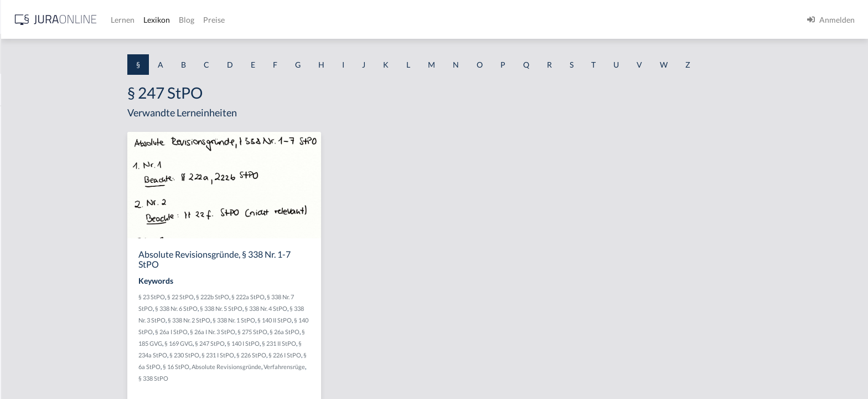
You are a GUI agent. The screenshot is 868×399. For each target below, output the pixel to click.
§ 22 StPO (268, 297)
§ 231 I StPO (306, 355)
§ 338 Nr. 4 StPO (354, 308)
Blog (363, 20)
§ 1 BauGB (27, 143)
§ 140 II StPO (363, 320)
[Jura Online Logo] (232, 20)
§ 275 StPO (340, 332)
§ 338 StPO (241, 378)
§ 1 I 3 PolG (28, 317)
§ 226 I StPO (373, 355)
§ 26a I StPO (259, 332)
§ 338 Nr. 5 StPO (309, 308)
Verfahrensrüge (372, 367)
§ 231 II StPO (367, 343)
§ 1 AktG (24, 118)
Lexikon (333, 20)
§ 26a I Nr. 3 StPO (301, 332)
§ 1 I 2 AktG (29, 267)
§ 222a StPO (336, 297)
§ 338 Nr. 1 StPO (322, 320)
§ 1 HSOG (25, 218)
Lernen (299, 20)
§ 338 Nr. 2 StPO (277, 320)
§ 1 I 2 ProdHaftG (39, 292)
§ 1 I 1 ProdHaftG (39, 242)
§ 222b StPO (301, 297)
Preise (390, 20)
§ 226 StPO (339, 355)
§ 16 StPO (264, 367)
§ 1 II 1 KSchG (32, 367)
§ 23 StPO (240, 297)
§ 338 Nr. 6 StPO (264, 308)
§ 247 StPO (298, 343)
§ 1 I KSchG (28, 342)
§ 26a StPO (373, 332)
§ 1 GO (20, 168)
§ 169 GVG (267, 343)
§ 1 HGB (23, 193)
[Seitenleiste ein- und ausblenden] (159, 17)
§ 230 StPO (272, 355)
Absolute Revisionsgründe (314, 367)
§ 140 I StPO (331, 343)
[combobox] (89, 54)
